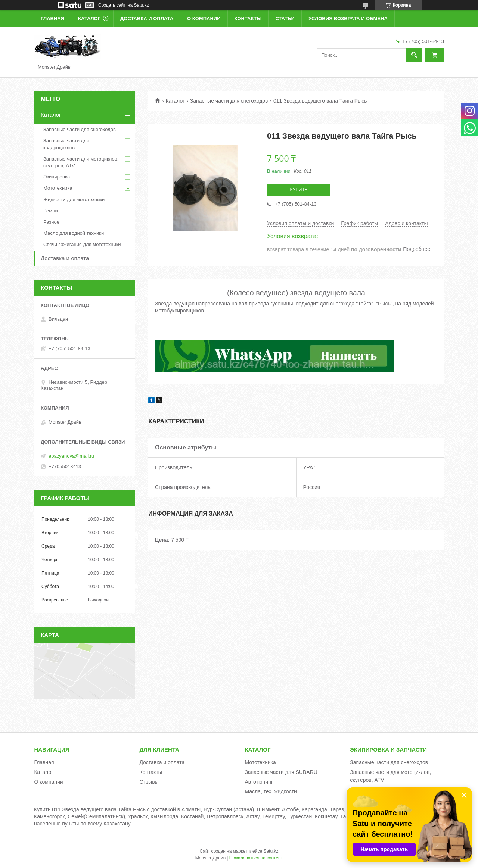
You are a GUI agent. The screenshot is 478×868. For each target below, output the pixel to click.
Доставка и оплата (147, 18)
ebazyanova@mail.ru (71, 456)
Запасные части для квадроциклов (66, 144)
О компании (204, 18)
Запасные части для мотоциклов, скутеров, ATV (81, 162)
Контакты (248, 18)
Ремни (51, 211)
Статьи (285, 18)
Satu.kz (271, 851)
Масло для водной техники (74, 233)
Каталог (89, 18)
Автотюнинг (259, 782)
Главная (52, 18)
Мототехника (58, 188)
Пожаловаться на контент (256, 858)
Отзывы (149, 782)
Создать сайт (112, 5)
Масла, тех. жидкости (271, 791)
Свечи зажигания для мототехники (82, 244)
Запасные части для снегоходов (229, 101)
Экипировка (57, 177)
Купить (299, 190)
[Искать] (414, 55)
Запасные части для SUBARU (281, 772)
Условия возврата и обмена (348, 18)
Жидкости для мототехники (74, 200)
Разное (51, 222)
